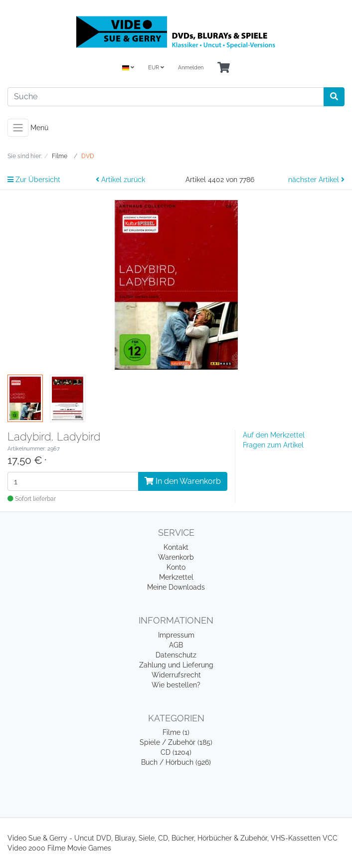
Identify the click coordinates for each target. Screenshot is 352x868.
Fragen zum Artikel (273, 445)
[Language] (128, 68)
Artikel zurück (120, 180)
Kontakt (176, 547)
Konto (176, 567)
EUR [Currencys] (156, 68)
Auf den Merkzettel (274, 435)
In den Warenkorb (183, 481)
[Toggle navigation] (18, 128)
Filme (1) (176, 732)
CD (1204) (176, 752)
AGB (176, 645)
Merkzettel (176, 577)
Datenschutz (176, 655)
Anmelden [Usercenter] (191, 68)
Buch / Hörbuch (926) (176, 762)
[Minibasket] (224, 68)
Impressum (176, 635)
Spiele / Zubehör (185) (176, 742)
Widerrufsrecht (176, 675)
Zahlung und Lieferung (176, 665)
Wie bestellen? (176, 685)
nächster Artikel (316, 180)
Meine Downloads (176, 587)
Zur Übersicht (34, 180)
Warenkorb (176, 557)
